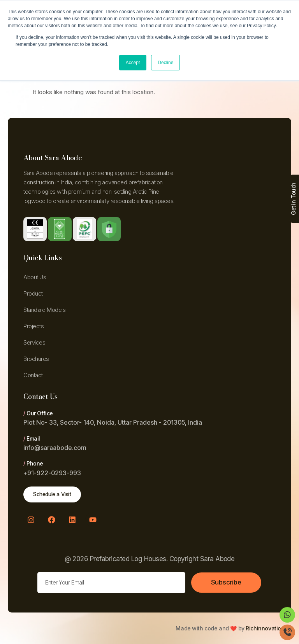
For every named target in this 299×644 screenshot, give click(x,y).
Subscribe (226, 583)
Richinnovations (266, 628)
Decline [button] (165, 63)
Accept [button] (133, 63)
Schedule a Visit (54, 494)
